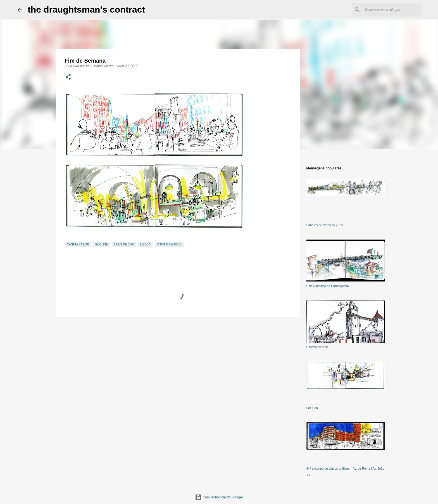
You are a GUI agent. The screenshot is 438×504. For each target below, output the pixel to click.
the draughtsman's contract (86, 10)
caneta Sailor (78, 244)
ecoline (102, 244)
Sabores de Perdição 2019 (325, 225)
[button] (68, 77)
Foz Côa (312, 408)
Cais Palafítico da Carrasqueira (328, 286)
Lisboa (145, 244)
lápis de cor (124, 244)
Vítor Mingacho (169, 244)
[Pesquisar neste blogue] (392, 10)
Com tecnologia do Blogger (219, 497)
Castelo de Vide (317, 347)
